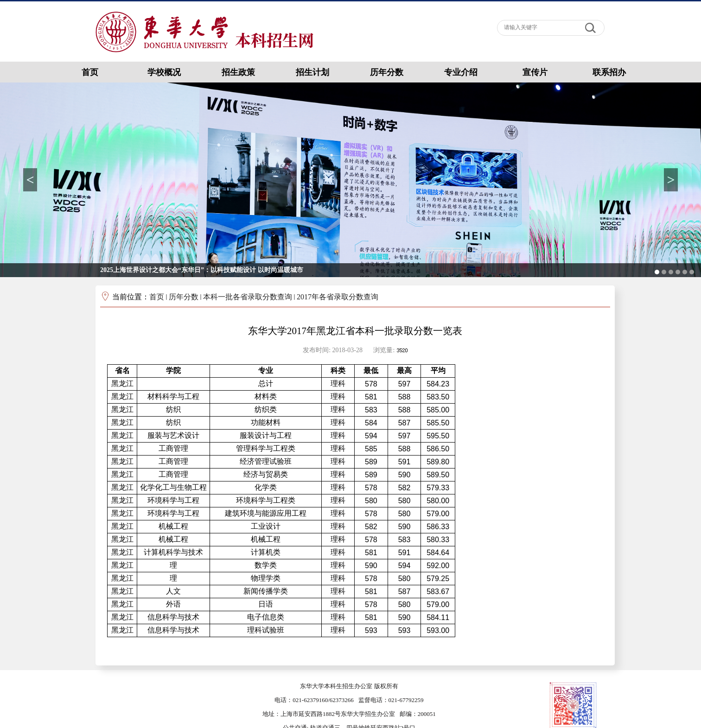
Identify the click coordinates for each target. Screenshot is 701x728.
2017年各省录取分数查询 (338, 297)
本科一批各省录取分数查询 (248, 297)
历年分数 (184, 297)
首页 (157, 297)
